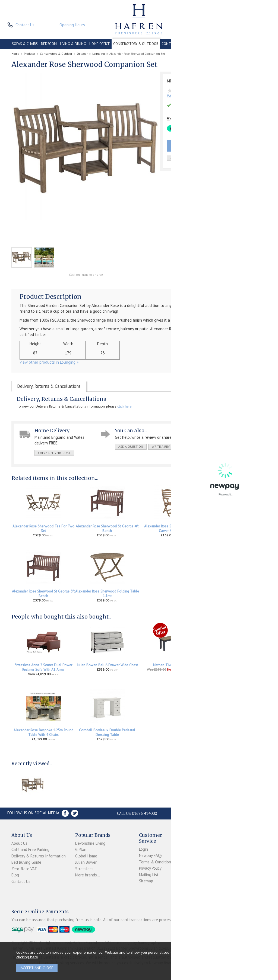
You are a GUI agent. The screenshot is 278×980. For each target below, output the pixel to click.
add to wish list (184, 158)
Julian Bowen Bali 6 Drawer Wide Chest (107, 665)
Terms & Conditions (156, 862)
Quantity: (223, 158)
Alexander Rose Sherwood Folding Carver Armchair (171, 529)
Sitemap (146, 881)
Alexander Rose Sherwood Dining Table (235, 526)
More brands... (88, 875)
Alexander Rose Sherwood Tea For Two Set (43, 529)
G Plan (81, 849)
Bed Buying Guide (26, 862)
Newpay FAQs (151, 855)
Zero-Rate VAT (24, 869)
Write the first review (185, 96)
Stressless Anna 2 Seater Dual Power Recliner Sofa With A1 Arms (43, 667)
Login (143, 849)
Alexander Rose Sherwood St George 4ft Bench (107, 529)
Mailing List (149, 875)
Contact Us (21, 881)
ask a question (131, 446)
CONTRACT (171, 44)
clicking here (27, 957)
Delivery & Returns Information (39, 856)
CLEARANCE (192, 44)
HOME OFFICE (100, 44)
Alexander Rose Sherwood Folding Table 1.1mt (107, 594)
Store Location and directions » (216, 813)
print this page (196, 446)
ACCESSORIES (239, 44)
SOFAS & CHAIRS (25, 44)
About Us (19, 843)
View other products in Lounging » (49, 362)
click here (124, 406)
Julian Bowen (86, 862)
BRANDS (260, 44)
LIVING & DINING (73, 44)
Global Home (86, 856)
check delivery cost (54, 453)
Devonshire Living (90, 843)
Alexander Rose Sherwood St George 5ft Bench (43, 594)
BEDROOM (49, 44)
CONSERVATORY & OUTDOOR (136, 44)
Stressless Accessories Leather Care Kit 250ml (235, 667)
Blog (15, 875)
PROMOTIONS (215, 44)
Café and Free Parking (30, 849)
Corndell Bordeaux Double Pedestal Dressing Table (107, 732)
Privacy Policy (150, 868)
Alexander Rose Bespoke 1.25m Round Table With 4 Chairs (43, 732)
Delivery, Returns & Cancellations (49, 386)
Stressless (84, 869)
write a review (163, 446)
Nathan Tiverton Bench (171, 665)
